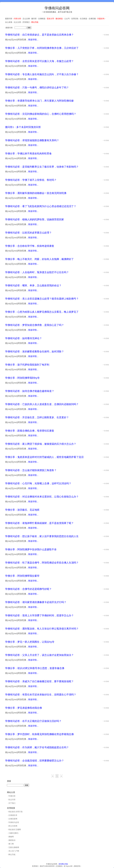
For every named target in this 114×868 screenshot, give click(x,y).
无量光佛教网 (14, 847)
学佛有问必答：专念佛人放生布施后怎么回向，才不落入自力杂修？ (42, 74)
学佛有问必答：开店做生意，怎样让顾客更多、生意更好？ (37, 417)
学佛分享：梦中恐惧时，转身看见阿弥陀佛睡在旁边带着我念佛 (39, 734)
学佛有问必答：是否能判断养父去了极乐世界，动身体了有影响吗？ (42, 167)
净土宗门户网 (14, 851)
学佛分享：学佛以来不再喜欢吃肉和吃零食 (28, 154)
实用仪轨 (75, 19)
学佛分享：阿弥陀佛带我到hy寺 (22, 378)
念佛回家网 (13, 819)
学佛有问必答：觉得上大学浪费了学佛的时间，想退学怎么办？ (39, 615)
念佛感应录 (13, 815)
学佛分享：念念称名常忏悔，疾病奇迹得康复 (30, 246)
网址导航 (12, 855)
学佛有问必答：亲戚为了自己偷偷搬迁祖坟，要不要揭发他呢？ (39, 681)
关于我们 (12, 803)
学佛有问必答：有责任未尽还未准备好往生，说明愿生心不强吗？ (41, 695)
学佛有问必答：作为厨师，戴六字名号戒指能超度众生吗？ (37, 747)
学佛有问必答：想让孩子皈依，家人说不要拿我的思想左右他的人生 (42, 536)
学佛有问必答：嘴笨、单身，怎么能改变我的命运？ (33, 285)
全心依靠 (9, 22)
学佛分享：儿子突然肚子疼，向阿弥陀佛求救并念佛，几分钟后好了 (42, 48)
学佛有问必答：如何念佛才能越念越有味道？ (30, 391)
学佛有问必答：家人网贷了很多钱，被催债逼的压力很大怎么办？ (41, 444)
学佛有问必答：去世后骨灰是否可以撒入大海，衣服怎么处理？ (39, 61)
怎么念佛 (26, 19)
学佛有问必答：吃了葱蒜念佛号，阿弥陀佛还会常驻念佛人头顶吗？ (42, 563)
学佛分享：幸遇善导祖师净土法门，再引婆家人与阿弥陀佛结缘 (39, 101)
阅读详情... (33, 40)
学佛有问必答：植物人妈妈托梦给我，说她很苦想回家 (35, 219)
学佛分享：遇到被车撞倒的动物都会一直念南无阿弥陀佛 (36, 193)
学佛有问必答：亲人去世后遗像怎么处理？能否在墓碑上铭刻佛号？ (42, 299)
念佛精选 (42, 19)
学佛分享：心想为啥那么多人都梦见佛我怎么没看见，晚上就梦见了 (42, 312)
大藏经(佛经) (13, 833)
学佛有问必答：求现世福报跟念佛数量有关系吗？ (32, 140)
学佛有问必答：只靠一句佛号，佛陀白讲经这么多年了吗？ (37, 88)
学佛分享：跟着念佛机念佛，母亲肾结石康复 (30, 431)
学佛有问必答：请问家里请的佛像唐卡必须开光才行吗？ (36, 602)
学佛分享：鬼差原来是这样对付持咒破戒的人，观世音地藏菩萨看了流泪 (44, 457)
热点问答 (12, 800)
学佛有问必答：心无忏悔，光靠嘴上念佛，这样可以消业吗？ (38, 483)
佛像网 (11, 837)
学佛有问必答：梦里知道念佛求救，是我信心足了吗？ (35, 325)
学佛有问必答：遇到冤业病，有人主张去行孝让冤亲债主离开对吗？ (42, 629)
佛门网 (11, 844)
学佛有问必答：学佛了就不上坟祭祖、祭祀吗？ (31, 180)
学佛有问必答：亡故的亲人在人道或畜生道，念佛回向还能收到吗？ (42, 404)
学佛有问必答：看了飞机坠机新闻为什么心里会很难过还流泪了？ (41, 206)
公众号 (67, 19)
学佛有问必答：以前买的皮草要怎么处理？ (28, 233)
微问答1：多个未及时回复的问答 (23, 127)
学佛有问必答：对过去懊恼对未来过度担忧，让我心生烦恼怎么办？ (42, 497)
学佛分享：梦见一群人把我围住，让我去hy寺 (30, 642)
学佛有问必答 (14, 822)
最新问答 (9, 19)
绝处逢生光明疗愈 (15, 812)
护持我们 (26, 22)
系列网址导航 (63, 864)
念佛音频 (92, 19)
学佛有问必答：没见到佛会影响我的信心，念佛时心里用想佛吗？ (41, 114)
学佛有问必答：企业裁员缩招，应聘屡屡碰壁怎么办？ (35, 761)
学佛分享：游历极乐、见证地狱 (22, 510)
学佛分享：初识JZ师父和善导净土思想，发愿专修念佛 (35, 668)
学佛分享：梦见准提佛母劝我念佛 (23, 708)
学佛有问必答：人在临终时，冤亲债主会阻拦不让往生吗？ (37, 272)
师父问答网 (13, 826)
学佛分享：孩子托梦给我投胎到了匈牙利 (27, 365)
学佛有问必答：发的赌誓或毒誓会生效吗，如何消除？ (35, 352)
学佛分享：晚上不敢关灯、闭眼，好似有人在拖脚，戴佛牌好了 (39, 259)
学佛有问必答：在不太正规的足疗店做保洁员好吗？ (33, 721)
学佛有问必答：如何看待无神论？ (23, 338)
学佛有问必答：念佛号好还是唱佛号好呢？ (28, 589)
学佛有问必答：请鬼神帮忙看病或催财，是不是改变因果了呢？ (39, 523)
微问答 (34, 19)
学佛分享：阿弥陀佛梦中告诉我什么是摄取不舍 (31, 549)
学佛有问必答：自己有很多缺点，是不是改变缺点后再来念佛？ (39, 35)
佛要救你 (12, 840)
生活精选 (83, 19)
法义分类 (17, 22)
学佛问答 (12, 796)
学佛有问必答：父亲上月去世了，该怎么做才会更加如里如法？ (39, 655)
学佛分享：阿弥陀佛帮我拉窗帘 (22, 576)
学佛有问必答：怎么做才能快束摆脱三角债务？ (31, 470)
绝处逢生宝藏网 (15, 830)
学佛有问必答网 (57, 8)
